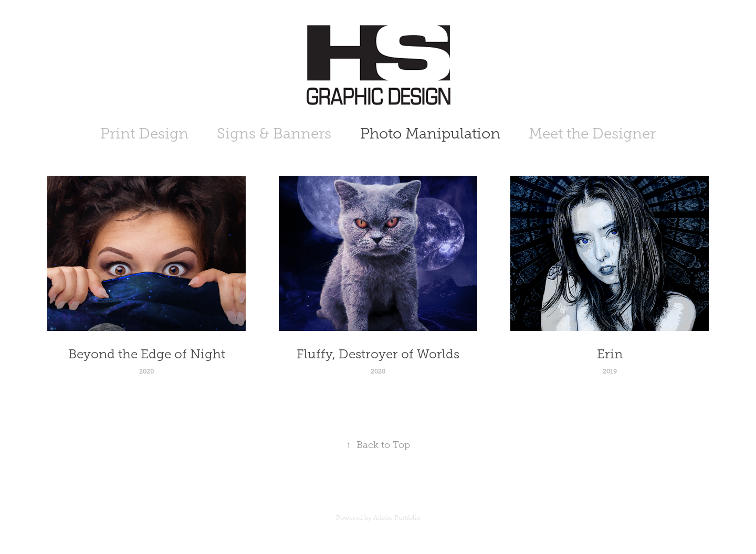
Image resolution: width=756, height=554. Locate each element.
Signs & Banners (274, 134)
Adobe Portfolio (397, 518)
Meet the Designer (592, 134)
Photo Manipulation (430, 134)
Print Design (144, 134)
